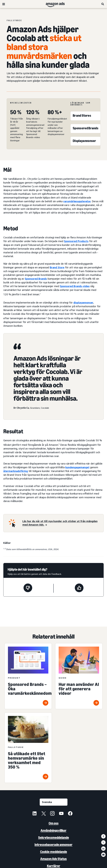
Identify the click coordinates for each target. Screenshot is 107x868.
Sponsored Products (76, 241)
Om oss (54, 823)
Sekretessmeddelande (54, 838)
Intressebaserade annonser (53, 845)
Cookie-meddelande (54, 852)
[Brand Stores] (82, 116)
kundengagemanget (77, 467)
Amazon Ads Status (53, 859)
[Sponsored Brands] (86, 129)
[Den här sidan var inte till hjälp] (28, 588)
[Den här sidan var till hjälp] (79, 588)
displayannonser (83, 303)
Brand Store (57, 267)
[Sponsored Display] (84, 141)
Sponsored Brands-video (75, 286)
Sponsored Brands (36, 279)
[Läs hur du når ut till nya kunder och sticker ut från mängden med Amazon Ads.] (61, 523)
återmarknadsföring (16, 471)
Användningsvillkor (53, 830)
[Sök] (103, 4)
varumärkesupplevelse (77, 201)
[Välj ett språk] (54, 802)
